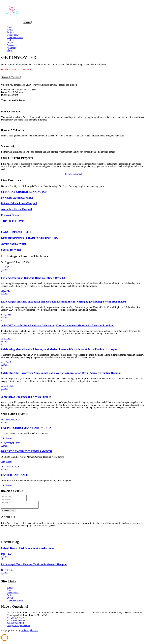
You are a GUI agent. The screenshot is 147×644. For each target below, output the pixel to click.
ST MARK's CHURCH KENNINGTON (24, 192)
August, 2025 (7, 386)
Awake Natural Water (14, 244)
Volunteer (11, 48)
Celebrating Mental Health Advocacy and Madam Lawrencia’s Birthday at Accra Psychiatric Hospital (60, 349)
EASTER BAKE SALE (14, 475)
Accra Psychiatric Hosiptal (17, 209)
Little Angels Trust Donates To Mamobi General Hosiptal (34, 566)
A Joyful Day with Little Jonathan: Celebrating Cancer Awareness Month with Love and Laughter (57, 325)
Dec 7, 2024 (7, 555)
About (10, 30)
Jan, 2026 (6, 267)
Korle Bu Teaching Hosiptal (17, 198)
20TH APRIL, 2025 (10, 467)
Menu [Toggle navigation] (27, 22)
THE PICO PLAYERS (14, 221)
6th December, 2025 (10, 420)
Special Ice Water (11, 250)
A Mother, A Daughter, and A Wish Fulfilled (26, 397)
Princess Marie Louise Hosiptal (19, 203)
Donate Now (13, 35)
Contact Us (12, 45)
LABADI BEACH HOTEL (17, 232)
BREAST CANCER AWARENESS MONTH (27, 451)
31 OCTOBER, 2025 (11, 443)
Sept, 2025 (6, 315)
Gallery (10, 40)
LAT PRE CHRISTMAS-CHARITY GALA (26, 428)
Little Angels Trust (29, 632)
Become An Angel (73, 174)
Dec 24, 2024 (7, 571)
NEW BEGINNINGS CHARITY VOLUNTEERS (29, 238)
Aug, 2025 (6, 362)
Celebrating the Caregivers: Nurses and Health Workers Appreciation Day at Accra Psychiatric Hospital (61, 373)
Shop (9, 50)
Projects (11, 32)
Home (10, 27)
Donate (5, 77)
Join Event (7, 438)
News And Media (15, 37)
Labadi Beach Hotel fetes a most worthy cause (27, 549)
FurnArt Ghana (10, 215)
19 (2, 560)
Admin (4, 270)
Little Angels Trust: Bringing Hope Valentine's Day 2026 (33, 278)
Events (10, 43)
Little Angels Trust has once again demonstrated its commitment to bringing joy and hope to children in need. (64, 302)
